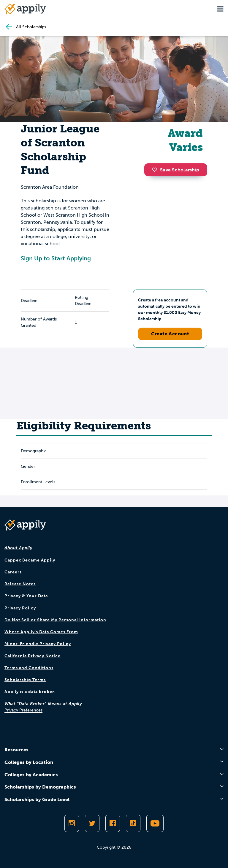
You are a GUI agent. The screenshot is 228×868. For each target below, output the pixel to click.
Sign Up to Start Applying (56, 258)
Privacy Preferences (23, 710)
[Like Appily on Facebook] (113, 823)
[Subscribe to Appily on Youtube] (155, 823)
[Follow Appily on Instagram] (72, 823)
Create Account (170, 334)
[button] (156, 170)
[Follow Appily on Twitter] (92, 823)
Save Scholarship (176, 170)
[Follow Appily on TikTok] (133, 823)
